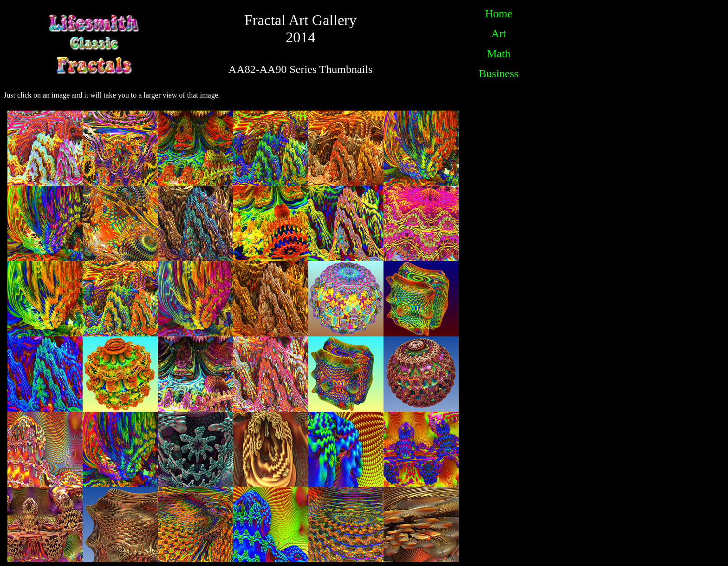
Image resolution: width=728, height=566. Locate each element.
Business (498, 73)
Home (499, 13)
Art (499, 33)
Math (499, 53)
